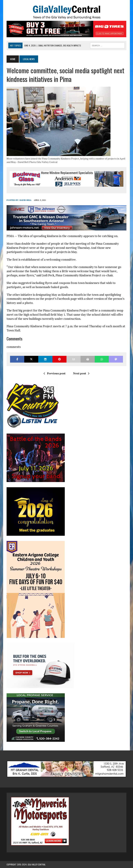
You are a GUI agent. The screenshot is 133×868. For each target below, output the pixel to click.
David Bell (26, 200)
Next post (81, 373)
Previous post (55, 373)
